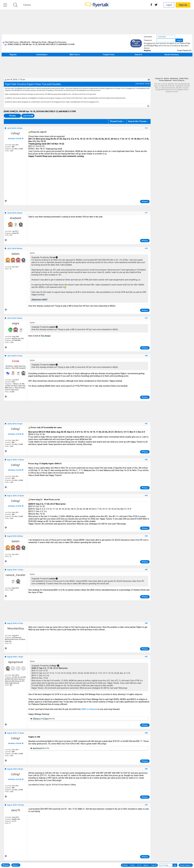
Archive (166, 79)
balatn (16, 254)
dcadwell (16, 218)
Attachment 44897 (39, 300)
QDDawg (36, 719)
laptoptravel (16, 662)
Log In (169, 5)
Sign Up (183, 5)
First (125, 865)
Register (147, 50)
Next (146, 865)
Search (139, 55)
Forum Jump (186, 865)
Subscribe (28, 116)
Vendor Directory (172, 55)
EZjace (46, 719)
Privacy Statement (165, 80)
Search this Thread (137, 121)
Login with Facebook (136, 43)
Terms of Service (178, 80)
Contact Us (159, 79)
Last (154, 865)
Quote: (32, 253)
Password (148, 40)
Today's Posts (109, 55)
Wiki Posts (75, 55)
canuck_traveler (16, 575)
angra (16, 323)
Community (42, 55)
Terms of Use (185, 43)
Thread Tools (116, 121)
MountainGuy (16, 628)
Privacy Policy (152, 46)
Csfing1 (16, 133)
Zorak (147, 84)
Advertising (174, 79)
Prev (132, 865)
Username (148, 37)
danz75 (16, 810)
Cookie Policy (184, 79)
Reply (12, 116)
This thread (46, 336)
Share (16, 865)
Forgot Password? (184, 50)
